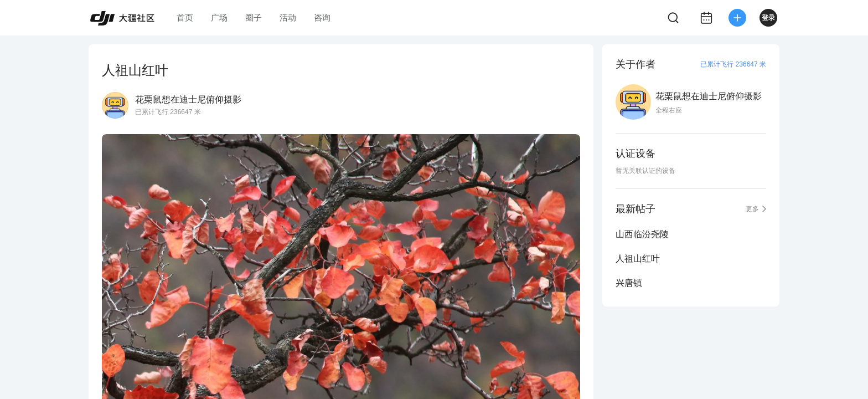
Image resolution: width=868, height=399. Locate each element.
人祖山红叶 (638, 259)
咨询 (322, 17)
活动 (288, 17)
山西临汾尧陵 (642, 234)
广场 (219, 17)
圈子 (254, 17)
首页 (185, 17)
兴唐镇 (629, 283)
